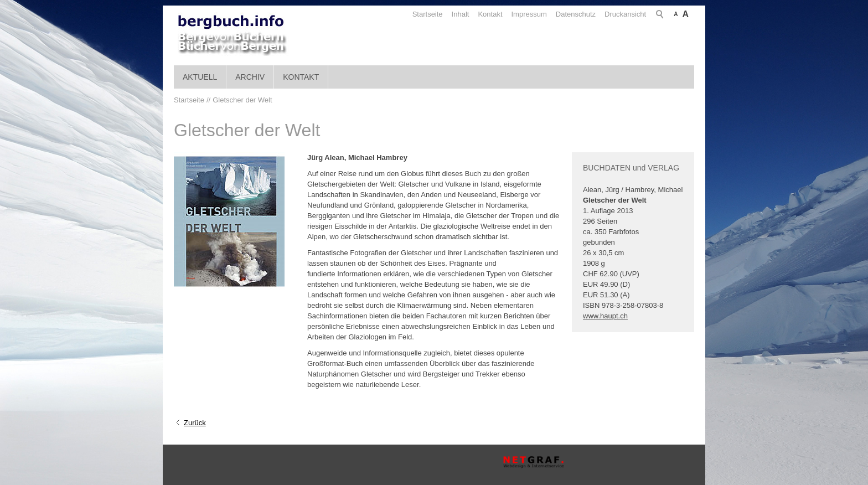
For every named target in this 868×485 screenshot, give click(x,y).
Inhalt (461, 14)
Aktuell (200, 77)
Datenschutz (576, 14)
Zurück (195, 423)
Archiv (250, 77)
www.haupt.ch (605, 316)
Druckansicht (625, 14)
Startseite (428, 14)
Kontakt (490, 14)
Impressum (529, 14)
